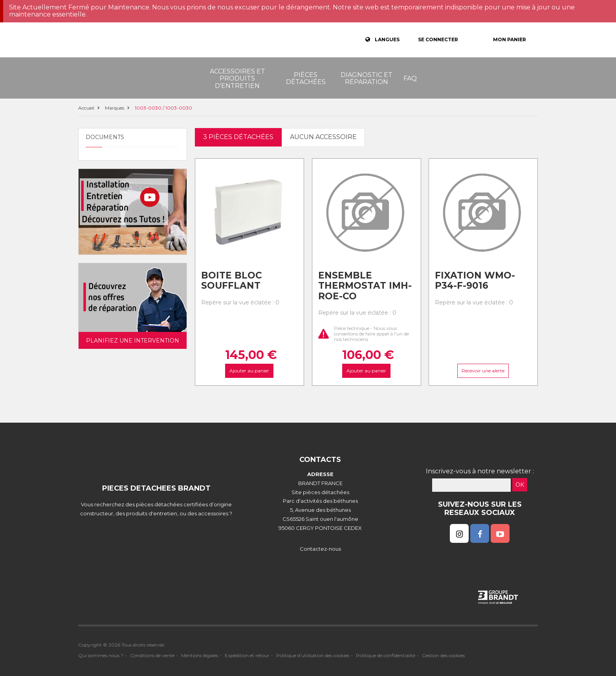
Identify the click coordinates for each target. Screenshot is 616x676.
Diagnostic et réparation (367, 78)
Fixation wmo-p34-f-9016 (475, 281)
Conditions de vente (152, 655)
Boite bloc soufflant (232, 281)
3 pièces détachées (238, 137)
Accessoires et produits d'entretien (237, 79)
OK (520, 485)
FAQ (410, 78)
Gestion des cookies (443, 655)
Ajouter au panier (249, 370)
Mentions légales (200, 655)
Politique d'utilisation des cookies (313, 655)
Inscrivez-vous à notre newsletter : (480, 471)
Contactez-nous (320, 549)
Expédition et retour (247, 655)
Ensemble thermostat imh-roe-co (365, 286)
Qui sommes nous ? (101, 655)
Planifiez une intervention (133, 341)
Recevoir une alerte (483, 370)
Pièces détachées (306, 78)
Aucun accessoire (323, 137)
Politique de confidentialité (386, 655)
